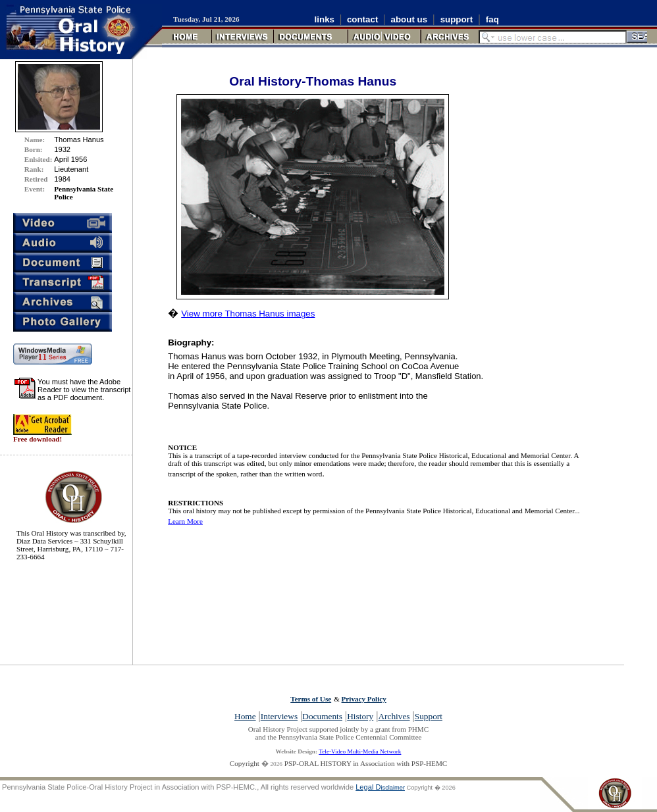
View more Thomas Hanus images (248, 314)
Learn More (185, 521)
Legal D (380, 787)
